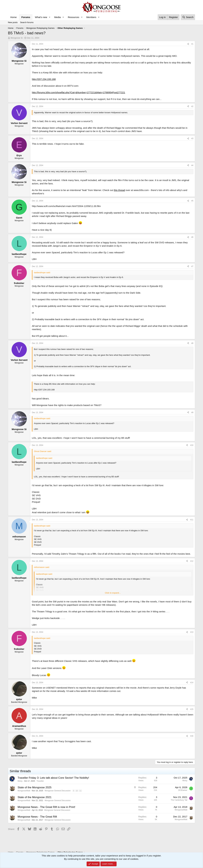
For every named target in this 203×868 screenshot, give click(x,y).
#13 (192, 632)
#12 (192, 561)
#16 (192, 736)
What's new (41, 17)
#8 (192, 343)
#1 (192, 44)
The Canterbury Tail (179, 800)
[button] (50, 17)
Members (91, 17)
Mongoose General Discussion (58, 791)
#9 (192, 412)
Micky (20, 781)
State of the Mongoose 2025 (35, 787)
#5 (192, 201)
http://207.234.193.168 (44, 79)
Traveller (40, 781)
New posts (13, 22)
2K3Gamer (183, 790)
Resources (74, 17)
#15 (192, 709)
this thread (119, 190)
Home (13, 17)
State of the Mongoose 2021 (35, 797)
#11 (192, 520)
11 (80, 791)
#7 (192, 266)
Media (57, 17)
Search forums (27, 22)
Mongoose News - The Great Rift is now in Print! (46, 807)
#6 (192, 237)
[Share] (188, 44)
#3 (192, 139)
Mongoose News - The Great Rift (37, 817)
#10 (192, 445)
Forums (26, 17)
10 (77, 791)
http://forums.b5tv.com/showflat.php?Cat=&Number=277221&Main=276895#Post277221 (79, 92)
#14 (192, 683)
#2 (192, 106)
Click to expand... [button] (113, 593)
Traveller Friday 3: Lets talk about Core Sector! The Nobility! (53, 778)
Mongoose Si (17, 38)
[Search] (188, 17)
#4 (192, 165)
